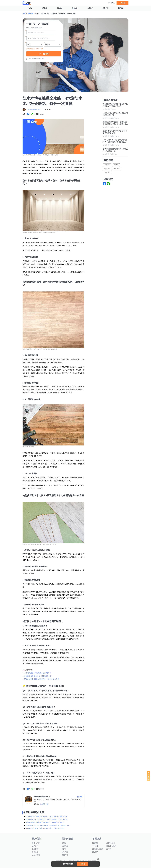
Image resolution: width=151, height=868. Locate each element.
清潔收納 (90, 8)
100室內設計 (111, 843)
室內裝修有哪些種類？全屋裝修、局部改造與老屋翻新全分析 (46, 816)
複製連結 (41, 114)
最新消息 (105, 8)
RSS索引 (65, 855)
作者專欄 (79, 797)
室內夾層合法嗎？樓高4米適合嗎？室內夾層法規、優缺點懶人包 (48, 825)
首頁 (24, 14)
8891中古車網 (111, 846)
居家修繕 (75, 8)
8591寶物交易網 (98, 849)
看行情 (64, 849)
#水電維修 (107, 169)
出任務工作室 (44, 804)
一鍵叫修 (122, 3)
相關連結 (36, 804)
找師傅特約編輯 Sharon (33, 110)
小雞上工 (95, 846)
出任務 (109, 849)
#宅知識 (116, 165)
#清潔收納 (117, 169)
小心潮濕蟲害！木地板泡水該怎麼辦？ (38, 673)
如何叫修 (65, 846)
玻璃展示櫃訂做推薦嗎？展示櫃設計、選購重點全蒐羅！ (45, 822)
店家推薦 (44, 8)
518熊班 (95, 843)
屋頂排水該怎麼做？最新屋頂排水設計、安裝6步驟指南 (45, 828)
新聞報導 (121, 8)
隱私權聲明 (36, 855)
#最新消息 (107, 172)
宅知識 (30, 8)
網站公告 (35, 846)
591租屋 (95, 852)
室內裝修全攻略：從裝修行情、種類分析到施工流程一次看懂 (46, 819)
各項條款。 (42, 59)
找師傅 (64, 843)
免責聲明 (35, 849)
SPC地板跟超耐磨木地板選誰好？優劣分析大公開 (42, 679)
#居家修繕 (107, 165)
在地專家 (65, 852)
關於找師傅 (36, 843)
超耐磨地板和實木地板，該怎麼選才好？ (38, 676)
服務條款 (35, 852)
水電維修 (60, 8)
